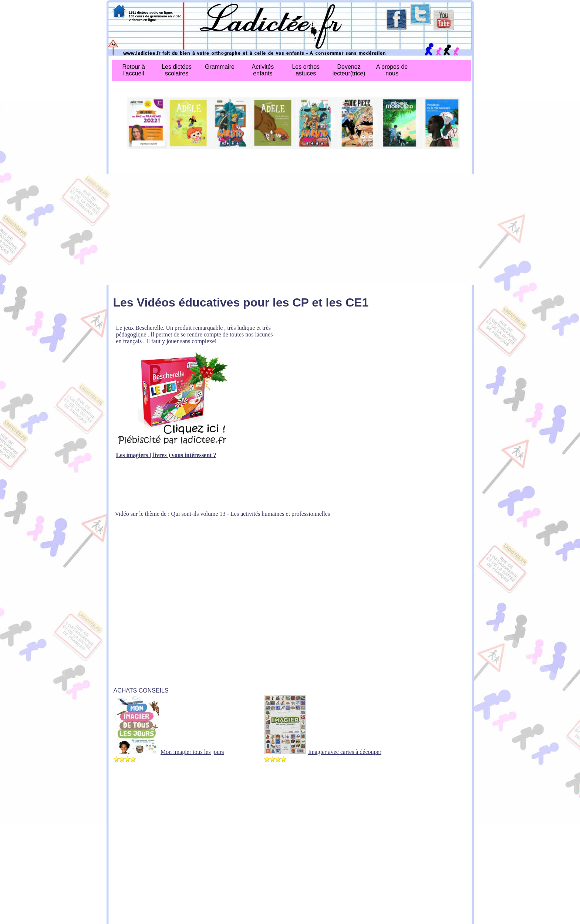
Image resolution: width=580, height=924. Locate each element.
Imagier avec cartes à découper (345, 752)
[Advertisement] (290, 230)
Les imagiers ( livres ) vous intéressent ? (166, 455)
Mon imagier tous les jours (192, 752)
